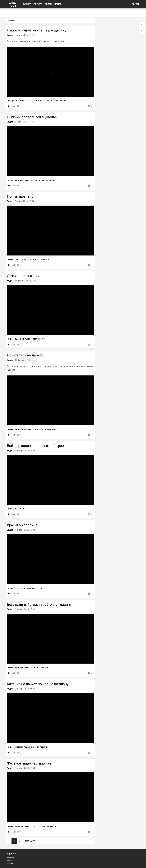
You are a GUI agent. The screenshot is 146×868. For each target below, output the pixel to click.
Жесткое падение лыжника (29, 763)
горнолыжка (40, 429)
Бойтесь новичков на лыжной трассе (37, 446)
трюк (17, 260)
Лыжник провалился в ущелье (32, 117)
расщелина (13, 101)
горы (55, 101)
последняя (30, 841)
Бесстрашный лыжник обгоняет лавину (39, 605)
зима (53, 180)
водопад (45, 180)
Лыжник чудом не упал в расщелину (37, 30)
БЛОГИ (48, 4)
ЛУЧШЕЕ (27, 4)
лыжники (47, 101)
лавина (34, 668)
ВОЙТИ (135, 4)
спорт (34, 339)
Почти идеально (20, 196)
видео (23, 101)
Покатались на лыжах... (26, 355)
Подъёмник (33, 260)
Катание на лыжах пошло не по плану (38, 684)
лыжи (30, 101)
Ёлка (17, 588)
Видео (10, 35)
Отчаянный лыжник (23, 276)
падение (28, 747)
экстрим (37, 101)
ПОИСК (58, 4)
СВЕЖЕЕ (38, 4)
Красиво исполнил (22, 525)
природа (63, 101)
